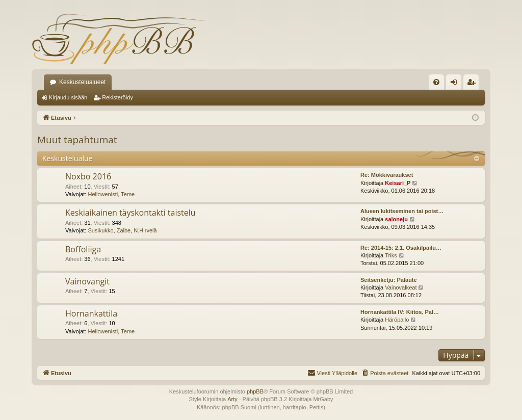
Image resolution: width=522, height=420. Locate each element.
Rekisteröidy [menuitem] (473, 84)
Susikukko (100, 230)
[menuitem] (436, 82)
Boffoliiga (83, 249)
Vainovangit (87, 281)
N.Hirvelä (145, 230)
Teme (128, 194)
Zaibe (124, 230)
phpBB (255, 391)
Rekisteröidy (118, 97)
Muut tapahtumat (77, 140)
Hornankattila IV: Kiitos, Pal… (400, 312)
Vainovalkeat (401, 287)
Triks (391, 255)
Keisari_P (398, 183)
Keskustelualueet (82, 82)
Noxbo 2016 (88, 176)
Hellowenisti (103, 194)
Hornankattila (91, 313)
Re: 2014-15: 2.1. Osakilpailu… (401, 248)
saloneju (396, 219)
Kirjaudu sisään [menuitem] (456, 84)
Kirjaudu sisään (68, 97)
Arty (232, 399)
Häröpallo (397, 320)
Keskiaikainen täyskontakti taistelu (130, 213)
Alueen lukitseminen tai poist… (402, 211)
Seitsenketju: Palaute (389, 280)
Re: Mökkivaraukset (387, 175)
